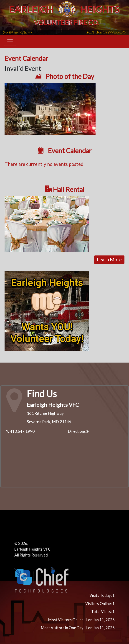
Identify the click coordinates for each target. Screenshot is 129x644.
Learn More (109, 259)
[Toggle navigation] (10, 41)
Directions (78, 431)
